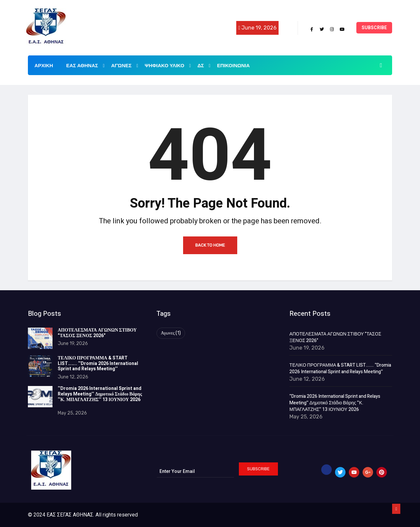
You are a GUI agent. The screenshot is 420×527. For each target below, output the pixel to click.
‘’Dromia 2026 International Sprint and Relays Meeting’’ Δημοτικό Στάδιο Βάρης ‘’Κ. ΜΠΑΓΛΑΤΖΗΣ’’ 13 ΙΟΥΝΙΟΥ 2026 (100, 397)
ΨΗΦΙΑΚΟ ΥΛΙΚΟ (168, 65)
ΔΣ (204, 65)
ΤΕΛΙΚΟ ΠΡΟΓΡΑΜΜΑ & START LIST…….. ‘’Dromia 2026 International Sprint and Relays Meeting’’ (98, 364)
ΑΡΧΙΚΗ (44, 65)
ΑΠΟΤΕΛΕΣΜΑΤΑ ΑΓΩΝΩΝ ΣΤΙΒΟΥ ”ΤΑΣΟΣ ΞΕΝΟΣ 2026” (97, 333)
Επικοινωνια (233, 65)
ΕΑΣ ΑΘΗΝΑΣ (85, 65)
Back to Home (210, 245)
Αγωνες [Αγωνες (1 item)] (171, 333)
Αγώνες (125, 65)
